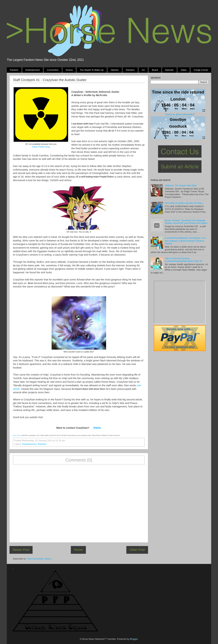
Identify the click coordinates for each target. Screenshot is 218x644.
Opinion (115, 70)
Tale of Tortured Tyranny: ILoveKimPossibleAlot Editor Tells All (183, 260)
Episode (169, 70)
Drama (69, 70)
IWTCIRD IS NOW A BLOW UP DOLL (184, 203)
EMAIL (97, 428)
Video (184, 70)
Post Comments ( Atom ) (39, 559)
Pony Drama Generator (180, 302)
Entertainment (33, 70)
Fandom (14, 70)
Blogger (134, 639)
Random (130, 70)
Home (78, 550)
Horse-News (17, 435)
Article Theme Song (41, 147)
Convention (53, 70)
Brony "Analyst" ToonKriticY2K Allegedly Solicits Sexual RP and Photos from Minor (186, 222)
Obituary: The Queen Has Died (180, 185)
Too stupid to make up (92, 70)
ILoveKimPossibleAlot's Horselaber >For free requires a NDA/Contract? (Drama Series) (185, 241)
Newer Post (21, 550)
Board (155, 70)
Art (143, 70)
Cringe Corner (201, 70)
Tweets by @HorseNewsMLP (180, 114)
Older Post (137, 550)
